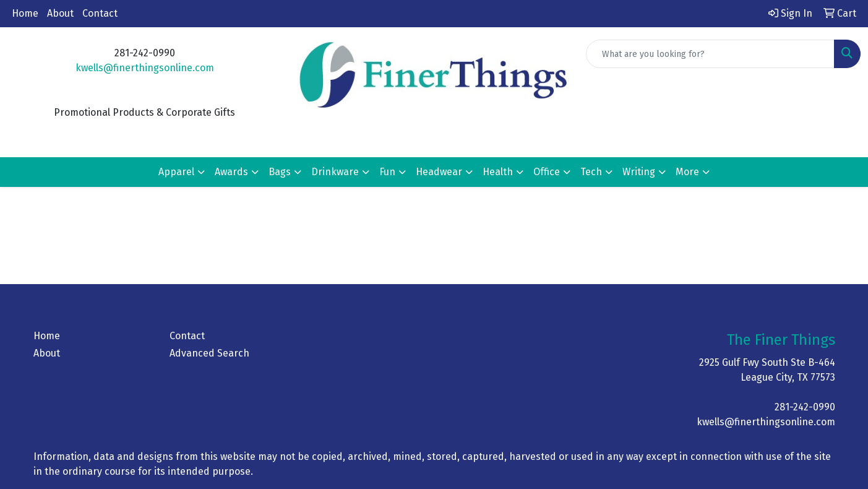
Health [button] (498, 172)
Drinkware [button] (335, 172)
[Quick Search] (710, 54)
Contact (100, 13)
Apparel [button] (176, 172)
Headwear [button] (439, 172)
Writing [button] (639, 172)
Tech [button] (591, 172)
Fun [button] (387, 172)
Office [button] (547, 172)
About (60, 13)
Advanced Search (209, 353)
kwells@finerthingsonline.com (145, 68)
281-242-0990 (805, 407)
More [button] (687, 172)
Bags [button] (280, 172)
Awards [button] (231, 172)
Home (25, 13)
